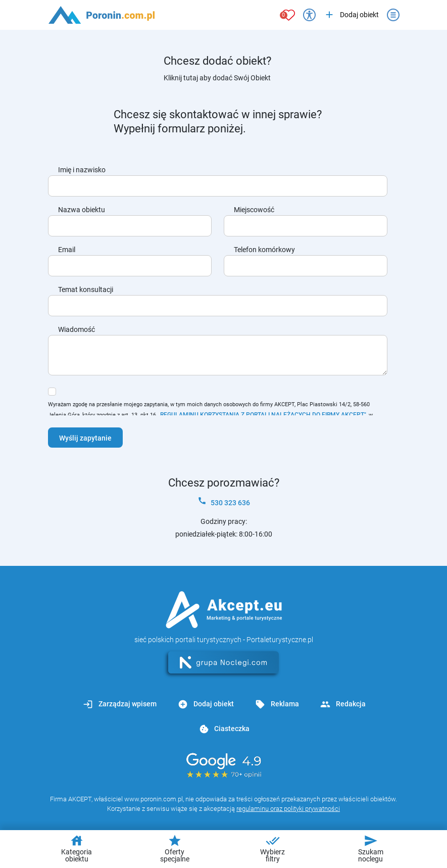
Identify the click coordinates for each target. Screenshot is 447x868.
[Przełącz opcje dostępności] (309, 15)
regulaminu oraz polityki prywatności (288, 809)
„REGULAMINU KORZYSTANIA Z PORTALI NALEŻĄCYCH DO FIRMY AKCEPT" (262, 415)
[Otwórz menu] (393, 15)
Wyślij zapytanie (85, 438)
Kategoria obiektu (77, 848)
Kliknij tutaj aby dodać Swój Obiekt (217, 78)
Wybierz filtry (272, 848)
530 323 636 (224, 501)
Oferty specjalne (175, 848)
